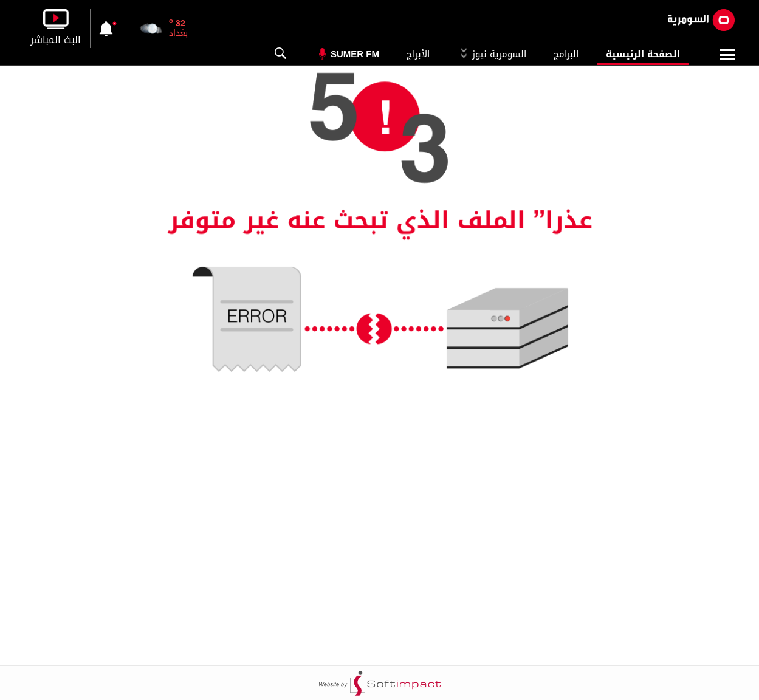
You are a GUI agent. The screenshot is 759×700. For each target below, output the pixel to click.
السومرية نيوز (492, 54)
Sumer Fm (355, 54)
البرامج (566, 54)
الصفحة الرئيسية (643, 54)
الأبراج (418, 54)
